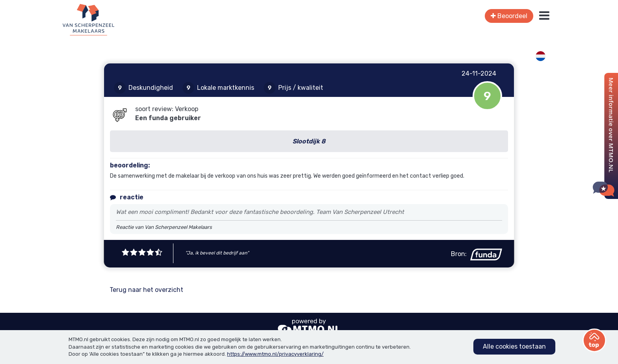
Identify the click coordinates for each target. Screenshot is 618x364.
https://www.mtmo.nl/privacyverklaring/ (275, 354)
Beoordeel (509, 16)
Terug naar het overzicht (146, 290)
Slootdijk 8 (309, 141)
